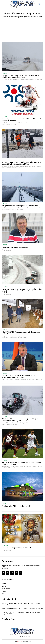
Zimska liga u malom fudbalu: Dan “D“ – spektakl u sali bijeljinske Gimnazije (21, 120)
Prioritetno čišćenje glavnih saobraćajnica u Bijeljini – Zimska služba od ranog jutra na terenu (20, 420)
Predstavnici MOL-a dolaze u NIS (16, 506)
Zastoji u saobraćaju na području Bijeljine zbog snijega (22, 290)
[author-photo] (3, 250)
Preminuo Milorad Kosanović (15, 248)
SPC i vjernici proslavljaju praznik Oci (18, 548)
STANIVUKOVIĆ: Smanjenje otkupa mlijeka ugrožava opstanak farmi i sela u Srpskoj (21, 333)
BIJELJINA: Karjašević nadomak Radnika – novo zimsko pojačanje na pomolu (21, 463)
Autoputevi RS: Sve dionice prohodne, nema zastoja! (20, 206)
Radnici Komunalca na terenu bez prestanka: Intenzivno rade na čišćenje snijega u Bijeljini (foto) (21, 163)
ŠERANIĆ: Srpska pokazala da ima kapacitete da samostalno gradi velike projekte (18, 376)
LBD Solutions (20, 642)
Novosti (4, 73)
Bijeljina (5, 117)
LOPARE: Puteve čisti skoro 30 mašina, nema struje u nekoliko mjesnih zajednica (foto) (20, 76)
